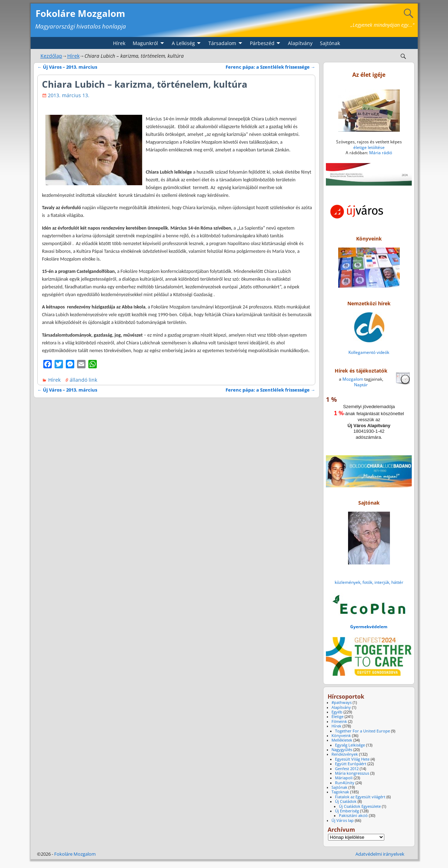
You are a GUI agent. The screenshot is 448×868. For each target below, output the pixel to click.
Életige (337, 717)
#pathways (342, 702)
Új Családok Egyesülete (360, 806)
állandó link (83, 380)
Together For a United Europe (362, 731)
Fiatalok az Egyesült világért (360, 797)
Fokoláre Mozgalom (80, 13)
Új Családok (346, 801)
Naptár (361, 385)
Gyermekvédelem (369, 627)
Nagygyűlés (342, 750)
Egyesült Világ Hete (352, 759)
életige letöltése (369, 147)
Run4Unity (345, 783)
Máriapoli (344, 778)
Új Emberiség (347, 811)
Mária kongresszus (352, 773)
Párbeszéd (262, 43)
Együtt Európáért (351, 764)
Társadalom (222, 43)
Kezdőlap (51, 56)
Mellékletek (342, 740)
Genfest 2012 (347, 769)
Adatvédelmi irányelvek (380, 854)
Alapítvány (300, 43)
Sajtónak (330, 43)
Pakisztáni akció (353, 816)
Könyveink (341, 736)
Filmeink (339, 722)
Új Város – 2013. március (67, 67)
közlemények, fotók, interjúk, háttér (369, 582)
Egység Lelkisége (350, 745)
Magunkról (145, 43)
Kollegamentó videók (369, 352)
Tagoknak (340, 792)
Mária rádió (381, 153)
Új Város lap (343, 820)
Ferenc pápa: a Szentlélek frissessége (270, 67)
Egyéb (337, 712)
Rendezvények (345, 754)
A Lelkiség (183, 43)
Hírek (119, 43)
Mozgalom (353, 379)
